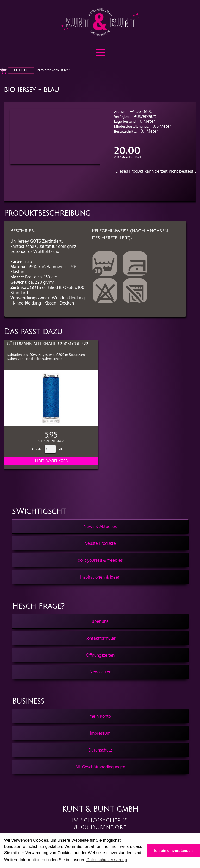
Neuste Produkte (100, 543)
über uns (100, 621)
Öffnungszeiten (100, 655)
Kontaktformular (100, 638)
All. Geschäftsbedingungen (100, 767)
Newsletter (100, 672)
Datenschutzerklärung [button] (107, 860)
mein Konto (100, 716)
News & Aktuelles (100, 526)
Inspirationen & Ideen (100, 577)
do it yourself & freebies (100, 560)
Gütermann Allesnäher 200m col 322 (48, 344)
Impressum (100, 733)
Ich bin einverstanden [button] (173, 851)
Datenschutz (100, 750)
